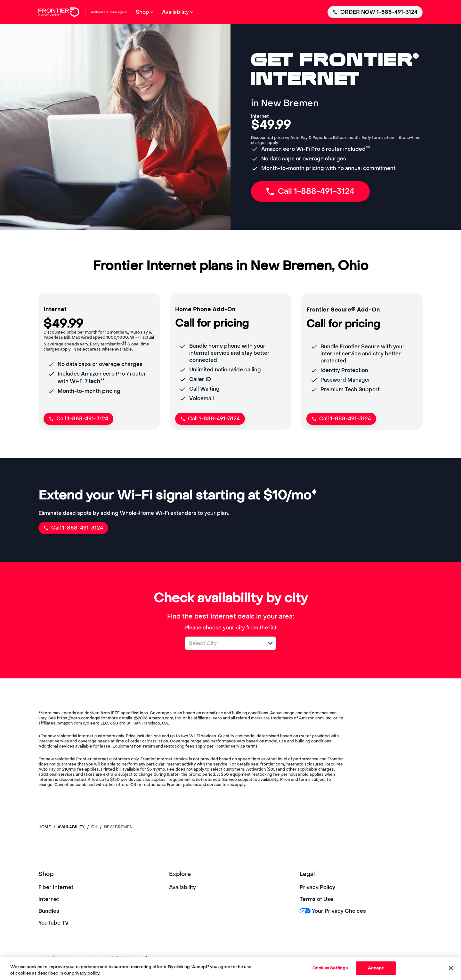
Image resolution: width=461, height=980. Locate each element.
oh (94, 827)
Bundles (49, 911)
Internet (49, 899)
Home (45, 827)
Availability (182, 887)
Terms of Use (316, 899)
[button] (270, 643)
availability (71, 827)
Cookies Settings (330, 968)
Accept (376, 968)
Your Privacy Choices (333, 911)
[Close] (451, 968)
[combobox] (223, 643)
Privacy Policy (317, 887)
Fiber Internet (56, 887)
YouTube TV (54, 923)
